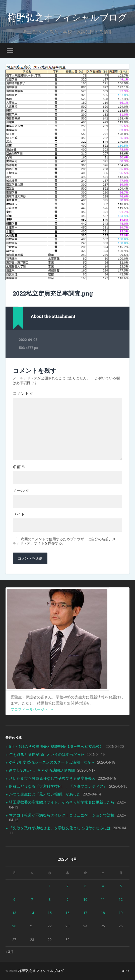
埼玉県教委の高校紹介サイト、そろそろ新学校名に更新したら (62, 802)
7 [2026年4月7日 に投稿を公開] (32, 900)
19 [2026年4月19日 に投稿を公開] (121, 913)
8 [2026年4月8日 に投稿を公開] (50, 900)
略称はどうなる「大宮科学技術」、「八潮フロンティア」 (58, 786)
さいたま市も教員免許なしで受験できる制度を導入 (52, 778)
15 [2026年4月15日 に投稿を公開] (50, 913)
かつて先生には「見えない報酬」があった (45, 794)
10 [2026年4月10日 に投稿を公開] (85, 900)
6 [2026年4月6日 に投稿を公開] (14, 900)
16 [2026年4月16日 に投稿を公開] (67, 913)
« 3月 (10, 952)
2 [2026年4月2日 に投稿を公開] (67, 886)
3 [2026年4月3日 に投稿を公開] (85, 886)
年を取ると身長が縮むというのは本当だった (47, 755)
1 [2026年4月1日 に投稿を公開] (50, 886)
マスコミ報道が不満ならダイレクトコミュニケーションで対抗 (62, 815)
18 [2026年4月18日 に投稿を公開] (103, 913)
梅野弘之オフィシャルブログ (67, 17)
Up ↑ (126, 971)
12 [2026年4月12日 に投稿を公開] (121, 900)
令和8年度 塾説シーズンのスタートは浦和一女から (52, 762)
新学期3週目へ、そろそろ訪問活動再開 (42, 770)
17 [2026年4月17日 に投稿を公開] (85, 913)
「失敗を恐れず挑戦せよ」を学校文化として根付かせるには (60, 828)
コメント (23, 394)
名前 (19, 467)
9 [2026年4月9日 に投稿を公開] (67, 900)
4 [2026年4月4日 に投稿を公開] (103, 886)
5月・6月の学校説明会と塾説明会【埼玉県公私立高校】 (56, 747)
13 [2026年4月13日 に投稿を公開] (14, 913)
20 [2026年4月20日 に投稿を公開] (14, 926)
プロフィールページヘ (32, 709)
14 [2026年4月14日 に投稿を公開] (32, 913)
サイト (19, 514)
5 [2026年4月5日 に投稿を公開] (121, 886)
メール (21, 491)
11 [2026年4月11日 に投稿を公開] (103, 900)
